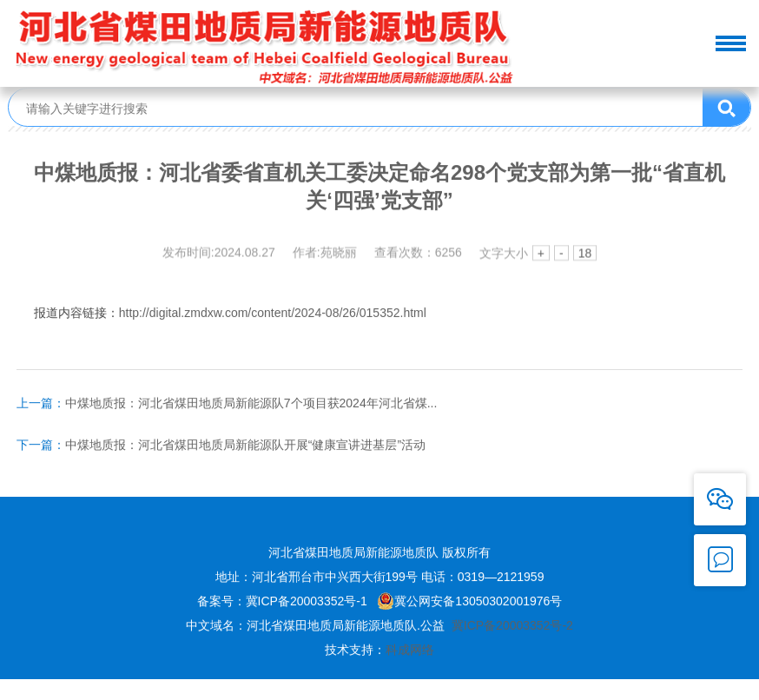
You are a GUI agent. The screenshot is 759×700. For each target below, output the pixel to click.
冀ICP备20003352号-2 (512, 627)
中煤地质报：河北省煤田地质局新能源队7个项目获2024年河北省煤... (227, 405)
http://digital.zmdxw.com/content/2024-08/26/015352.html (273, 314)
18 (585, 254)
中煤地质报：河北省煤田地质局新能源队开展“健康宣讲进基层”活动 (221, 446)
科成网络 (410, 651)
